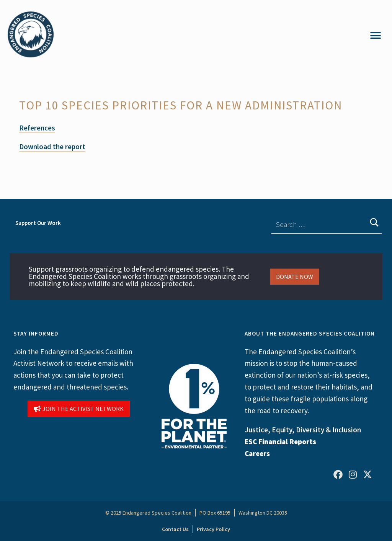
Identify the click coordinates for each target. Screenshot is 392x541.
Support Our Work (38, 223)
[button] (376, 35)
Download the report (52, 147)
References (37, 128)
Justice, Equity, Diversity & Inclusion (303, 430)
